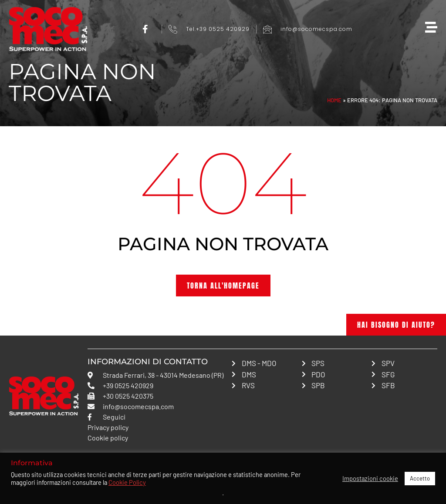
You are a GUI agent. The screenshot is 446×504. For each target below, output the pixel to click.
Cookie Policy (127, 482)
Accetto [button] (420, 478)
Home (334, 100)
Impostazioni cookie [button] (370, 478)
